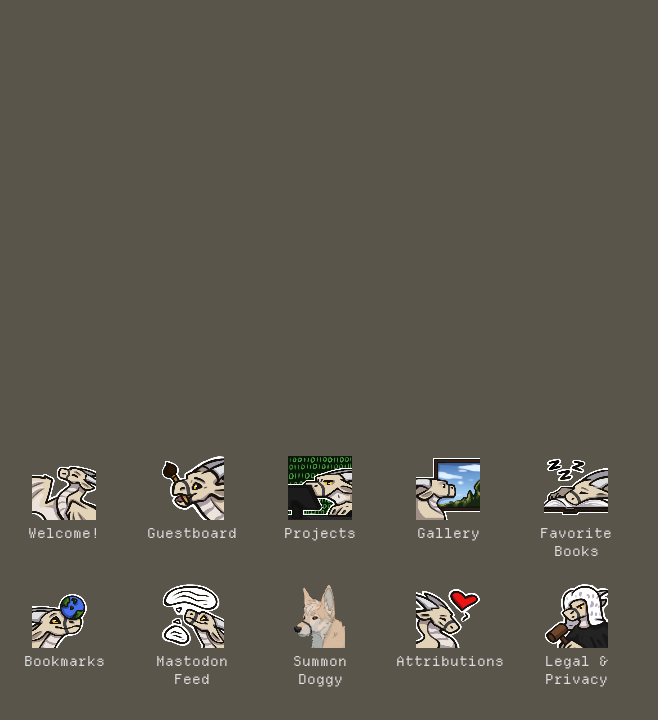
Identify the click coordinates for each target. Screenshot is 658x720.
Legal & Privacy (576, 636)
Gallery (448, 499)
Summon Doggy (320, 636)
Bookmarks (64, 627)
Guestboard (192, 499)
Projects (320, 499)
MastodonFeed (192, 636)
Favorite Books (576, 508)
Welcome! (64, 499)
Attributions (448, 627)
